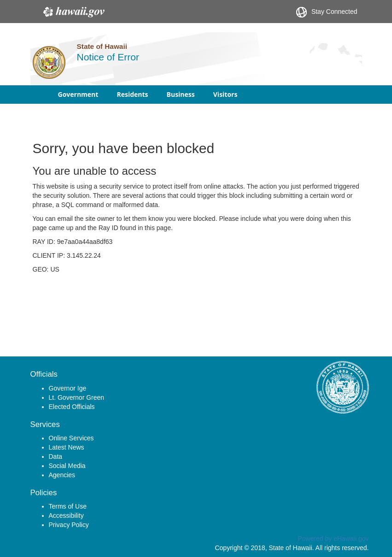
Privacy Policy (69, 525)
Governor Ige (68, 388)
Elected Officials (72, 407)
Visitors (225, 94)
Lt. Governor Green (77, 397)
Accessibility (66, 516)
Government (78, 94)
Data (56, 456)
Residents (132, 94)
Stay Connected (327, 12)
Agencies (62, 475)
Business (181, 94)
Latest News (67, 447)
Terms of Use (68, 506)
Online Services (71, 438)
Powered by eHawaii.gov (333, 539)
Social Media (67, 466)
